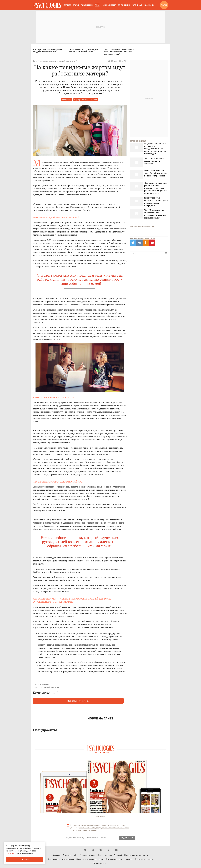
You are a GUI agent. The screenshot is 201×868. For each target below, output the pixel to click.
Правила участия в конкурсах (137, 855)
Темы (97, 5)
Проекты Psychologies (144, 859)
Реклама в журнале (88, 855)
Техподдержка (99, 863)
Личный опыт (110, 5)
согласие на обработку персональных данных (98, 825)
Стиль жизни (124, 5)
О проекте (57, 855)
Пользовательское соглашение (61, 859)
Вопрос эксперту (105, 855)
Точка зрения (87, 5)
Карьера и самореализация (86, 100)
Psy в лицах (137, 5)
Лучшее (67, 5)
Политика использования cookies (90, 859)
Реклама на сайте (70, 855)
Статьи (76, 5)
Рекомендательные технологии (119, 859)
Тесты (164, 5)
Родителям (67, 100)
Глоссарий (149, 5)
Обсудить (112, 61)
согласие (10, 853)
